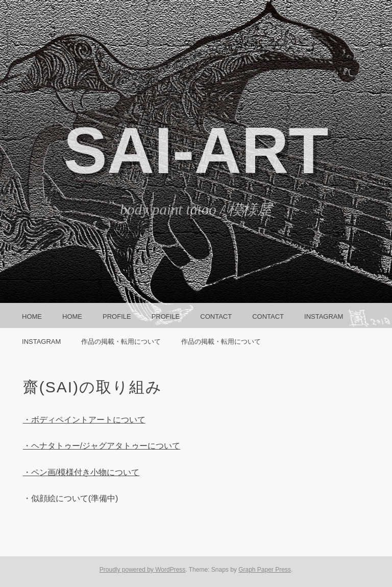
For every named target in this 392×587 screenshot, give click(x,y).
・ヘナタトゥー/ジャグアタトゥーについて (102, 446)
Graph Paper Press (265, 570)
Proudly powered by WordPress (143, 570)
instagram (324, 316)
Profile (117, 316)
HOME (32, 316)
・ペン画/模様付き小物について (81, 472)
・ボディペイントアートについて (84, 420)
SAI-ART (196, 150)
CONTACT (216, 316)
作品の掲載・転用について (121, 342)
